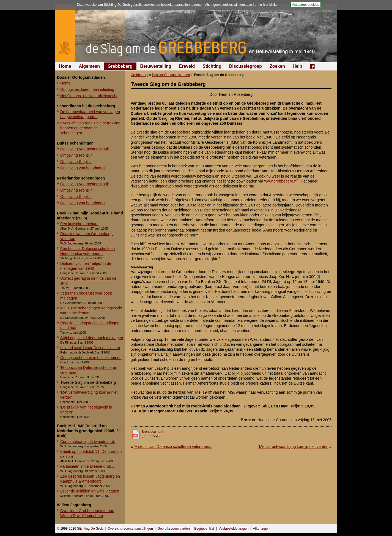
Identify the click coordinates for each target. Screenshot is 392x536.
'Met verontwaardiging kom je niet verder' (89, 395)
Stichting (212, 66)
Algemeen (89, 66)
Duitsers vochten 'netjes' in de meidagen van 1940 (86, 266)
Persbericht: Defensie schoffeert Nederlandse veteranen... (88, 251)
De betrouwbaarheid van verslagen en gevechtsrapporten (90, 114)
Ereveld (187, 66)
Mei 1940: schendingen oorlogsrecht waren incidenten (91, 311)
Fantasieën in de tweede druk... (87, 466)
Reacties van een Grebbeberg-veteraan (87, 236)
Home (65, 66)
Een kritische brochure (79, 224)
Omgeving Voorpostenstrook (85, 149)
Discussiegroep (246, 66)
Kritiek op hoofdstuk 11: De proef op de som (91, 454)
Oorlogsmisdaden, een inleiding (87, 89)
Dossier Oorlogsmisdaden (171, 75)
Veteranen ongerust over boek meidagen (86, 296)
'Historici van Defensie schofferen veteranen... (173, 447)
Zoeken (277, 66)
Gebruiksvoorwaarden (173, 529)
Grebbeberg (120, 66)
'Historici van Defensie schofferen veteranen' (89, 370)
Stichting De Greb (90, 529)
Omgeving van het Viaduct (83, 168)
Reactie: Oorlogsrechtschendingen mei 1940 (90, 325)
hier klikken (271, 5)
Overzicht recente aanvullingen (130, 529)
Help (298, 66)
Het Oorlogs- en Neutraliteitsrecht (89, 96)
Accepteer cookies (306, 5)
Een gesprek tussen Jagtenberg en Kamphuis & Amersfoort (90, 479)
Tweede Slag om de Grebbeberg (88, 382)
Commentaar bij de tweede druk (87, 442)
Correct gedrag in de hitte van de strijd (88, 281)
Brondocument (152, 432)
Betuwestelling (156, 66)
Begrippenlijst (204, 529)
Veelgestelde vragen (234, 529)
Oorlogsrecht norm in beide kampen (91, 358)
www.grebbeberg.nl (281, 181)
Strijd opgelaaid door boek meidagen (92, 338)
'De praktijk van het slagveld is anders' (86, 410)
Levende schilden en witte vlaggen (90, 491)
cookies (149, 5)
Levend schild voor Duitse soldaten (90, 348)
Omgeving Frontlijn (76, 155)
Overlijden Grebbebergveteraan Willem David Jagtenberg (87, 513)
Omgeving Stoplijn (76, 162)
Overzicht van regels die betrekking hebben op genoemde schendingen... (90, 128)
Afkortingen (261, 529)
